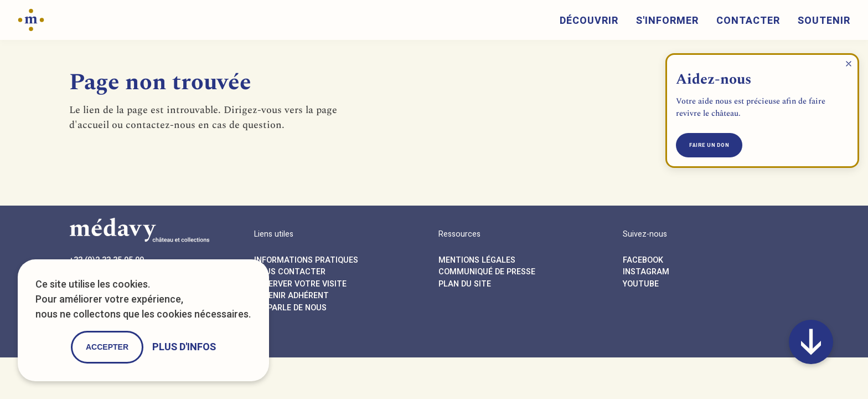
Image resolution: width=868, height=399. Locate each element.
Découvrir (589, 21)
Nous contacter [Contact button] (290, 272)
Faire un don (709, 145)
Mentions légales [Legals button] (477, 260)
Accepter (107, 347)
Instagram (646, 272)
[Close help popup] (849, 64)
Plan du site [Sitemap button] (465, 284)
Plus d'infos (184, 347)
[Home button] (31, 19)
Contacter (748, 21)
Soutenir (824, 21)
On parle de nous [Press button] (290, 308)
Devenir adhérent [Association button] (291, 296)
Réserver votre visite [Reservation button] (300, 284)
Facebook (643, 260)
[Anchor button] (811, 342)
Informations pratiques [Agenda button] (306, 260)
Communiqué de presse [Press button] (487, 272)
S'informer (667, 21)
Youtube (641, 284)
